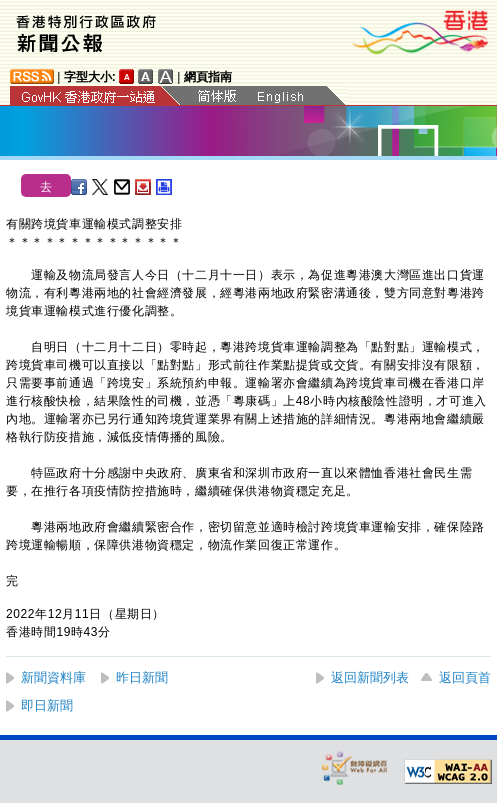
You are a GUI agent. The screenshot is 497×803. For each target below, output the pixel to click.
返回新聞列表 (370, 677)
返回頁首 (465, 677)
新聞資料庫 (53, 677)
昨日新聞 (142, 677)
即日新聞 (47, 705)
